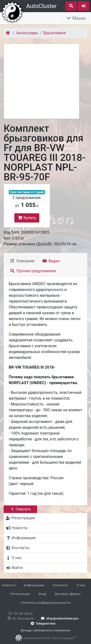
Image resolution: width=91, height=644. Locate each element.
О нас (81, 585)
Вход (42, 594)
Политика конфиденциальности (45, 603)
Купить (27, 218)
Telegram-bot (43, 623)
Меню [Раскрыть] (76, 18)
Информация (34, 585)
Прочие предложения (33, 271)
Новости (8, 585)
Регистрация (20, 594)
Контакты (60, 585)
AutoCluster (41, 6)
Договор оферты (68, 594)
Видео (51, 261)
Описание (22, 261)
